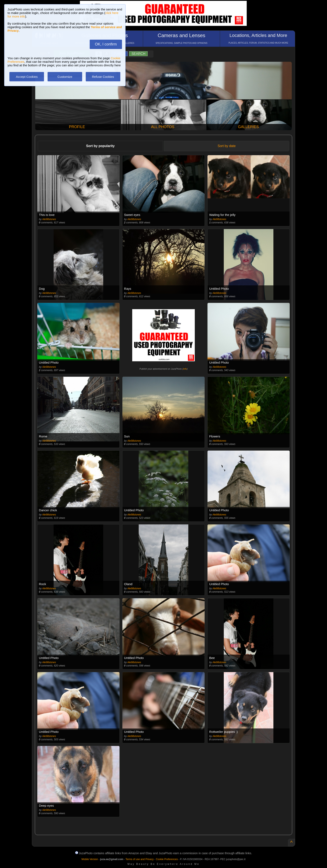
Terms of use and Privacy (140, 859)
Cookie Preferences (167, 859)
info (185, 369)
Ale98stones (49, 219)
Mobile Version (90, 859)
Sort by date (227, 146)
